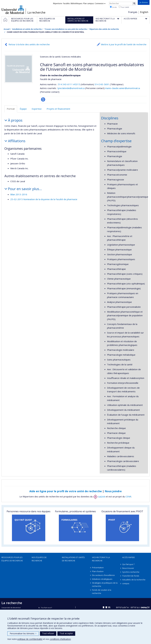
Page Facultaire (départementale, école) (43, 99)
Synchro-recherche (131, 572)
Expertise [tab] (37, 109)
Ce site (113, 7)
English (144, 12)
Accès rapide (129, 557)
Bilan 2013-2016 (19, 194)
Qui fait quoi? (46, 608)
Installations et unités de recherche (27, 29)
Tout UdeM (124, 7)
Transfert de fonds (131, 576)
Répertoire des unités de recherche (104, 29)
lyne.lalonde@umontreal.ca (71, 88)
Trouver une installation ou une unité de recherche (66, 29)
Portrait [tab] (11, 109)
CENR (128, 497)
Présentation (98, 568)
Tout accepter (66, 633)
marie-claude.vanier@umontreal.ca (123, 88)
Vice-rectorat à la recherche (101, 559)
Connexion (100, 3)
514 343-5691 (102, 84)
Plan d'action (98, 571)
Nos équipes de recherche (39, 559)
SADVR (99, 497)
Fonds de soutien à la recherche (102, 592)
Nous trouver (128, 568)
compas (126, 583)
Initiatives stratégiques (102, 579)
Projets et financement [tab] (58, 109)
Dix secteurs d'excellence (103, 575)
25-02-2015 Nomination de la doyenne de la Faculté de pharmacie (44, 199)
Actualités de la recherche (134, 580)
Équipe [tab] (23, 109)
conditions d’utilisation (60, 639)
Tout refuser (48, 633)
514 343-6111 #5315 (69, 84)
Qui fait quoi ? (128, 564)
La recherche (36, 13)
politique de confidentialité (30, 639)
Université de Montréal (13, 10)
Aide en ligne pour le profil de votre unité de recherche (66, 491)
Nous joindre (113, 491)
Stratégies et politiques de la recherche (105, 584)
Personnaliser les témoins (23, 633)
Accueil (7, 29)
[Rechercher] (134, 4)
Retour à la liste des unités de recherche (29, 44)
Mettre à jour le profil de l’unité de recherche (124, 44)
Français (133, 12)
